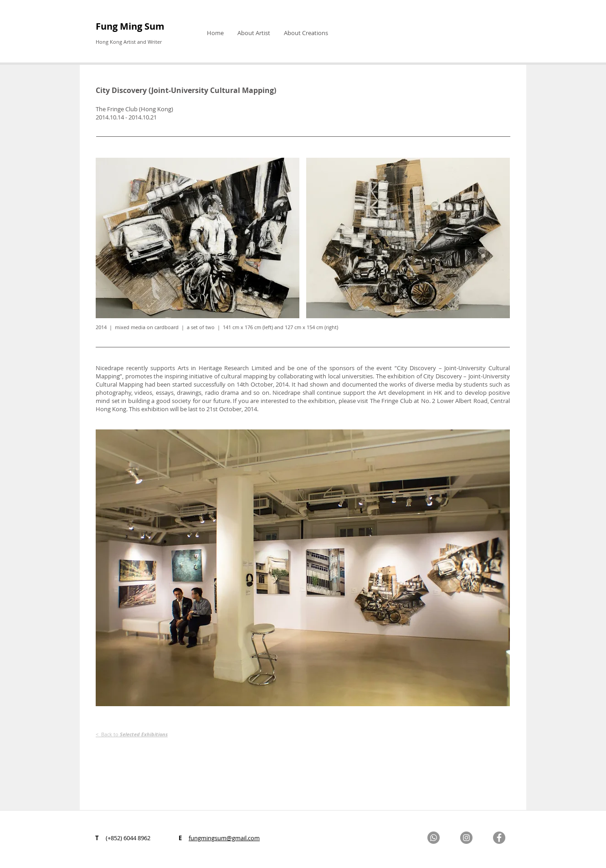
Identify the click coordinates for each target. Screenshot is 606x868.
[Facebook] (499, 838)
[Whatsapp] (434, 838)
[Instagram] (466, 838)
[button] (254, 33)
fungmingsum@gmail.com (224, 838)
